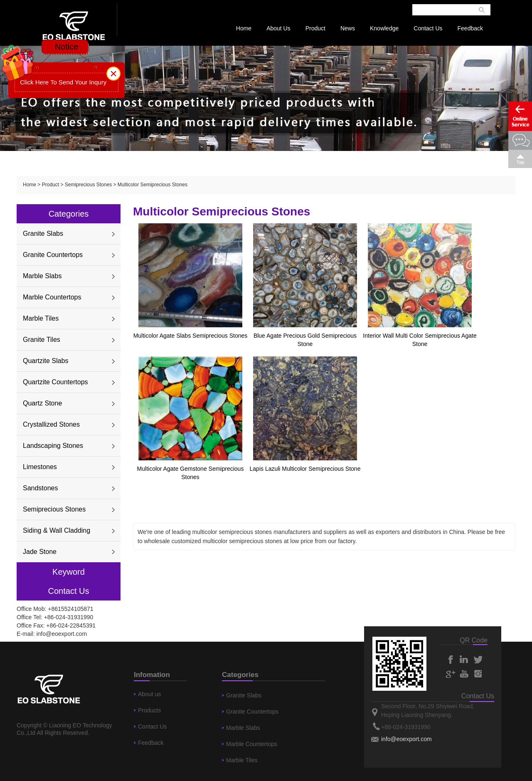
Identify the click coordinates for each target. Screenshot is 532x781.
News (348, 28)
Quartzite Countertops (55, 382)
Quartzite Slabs (46, 361)
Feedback (470, 28)
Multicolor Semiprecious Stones (153, 185)
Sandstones (41, 488)
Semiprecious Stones (88, 185)
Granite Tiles (42, 340)
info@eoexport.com (62, 634)
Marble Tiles (41, 318)
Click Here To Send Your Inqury (63, 82)
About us (149, 694)
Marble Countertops (52, 297)
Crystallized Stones (51, 424)
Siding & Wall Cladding (57, 530)
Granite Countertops (53, 255)
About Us (278, 28)
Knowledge (384, 28)
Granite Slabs (43, 234)
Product (315, 28)
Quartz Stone (42, 403)
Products (149, 710)
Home (244, 28)
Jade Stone (40, 552)
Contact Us (428, 28)
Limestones (40, 467)
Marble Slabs (42, 276)
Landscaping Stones (53, 446)
